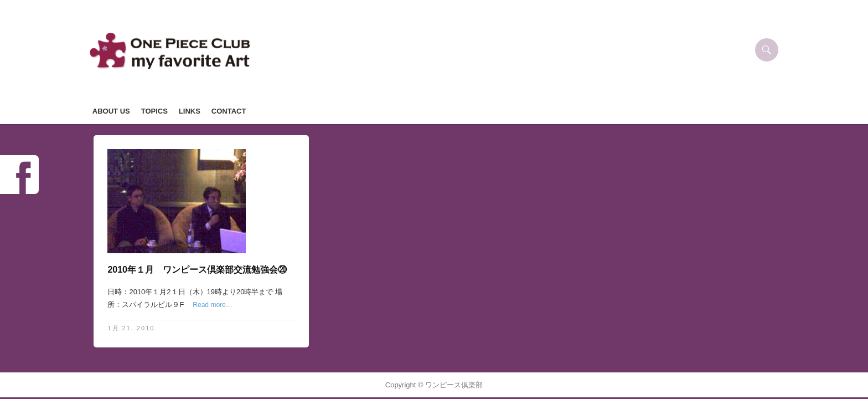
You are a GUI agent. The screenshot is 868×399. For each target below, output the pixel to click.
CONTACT (229, 111)
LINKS (190, 111)
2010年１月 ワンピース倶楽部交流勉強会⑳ (197, 270)
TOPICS (154, 111)
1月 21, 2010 (131, 328)
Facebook (19, 175)
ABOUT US (111, 111)
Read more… (212, 305)
